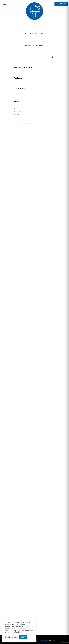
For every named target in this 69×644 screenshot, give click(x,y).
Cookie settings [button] (11, 637)
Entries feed (18, 109)
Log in (16, 106)
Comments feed (19, 112)
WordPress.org (19, 115)
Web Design (44, 641)
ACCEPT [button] (23, 637)
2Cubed (54, 641)
